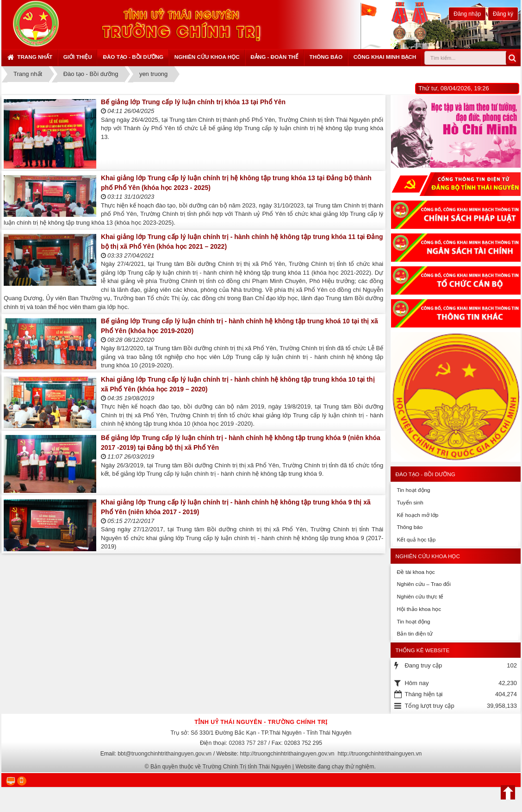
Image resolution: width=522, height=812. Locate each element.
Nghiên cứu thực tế (420, 596)
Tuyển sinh (410, 502)
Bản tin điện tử (414, 633)
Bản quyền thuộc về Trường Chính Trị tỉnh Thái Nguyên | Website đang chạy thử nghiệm (262, 767)
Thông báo (326, 57)
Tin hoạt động (413, 490)
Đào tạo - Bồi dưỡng (133, 57)
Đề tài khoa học (416, 572)
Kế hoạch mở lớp (417, 515)
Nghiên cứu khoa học (207, 57)
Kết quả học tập (416, 539)
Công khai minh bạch (385, 57)
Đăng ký (503, 14)
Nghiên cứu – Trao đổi (423, 584)
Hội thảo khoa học (419, 609)
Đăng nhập (467, 14)
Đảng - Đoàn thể (274, 57)
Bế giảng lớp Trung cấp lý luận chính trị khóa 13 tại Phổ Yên (193, 102)
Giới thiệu (78, 57)
